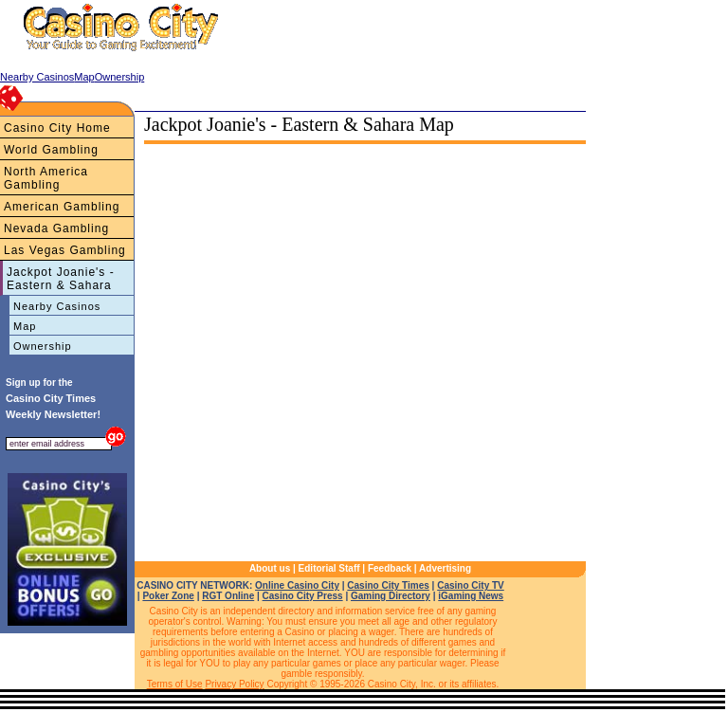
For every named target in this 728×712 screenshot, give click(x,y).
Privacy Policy (234, 684)
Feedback (390, 568)
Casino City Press (303, 596)
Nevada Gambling (56, 228)
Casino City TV (471, 585)
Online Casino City (297, 585)
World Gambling (51, 150)
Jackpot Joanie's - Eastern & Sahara (61, 279)
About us (270, 568)
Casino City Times (388, 585)
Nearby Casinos (57, 306)
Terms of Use (175, 684)
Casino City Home (57, 128)
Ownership (43, 346)
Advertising (445, 568)
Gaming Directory (391, 596)
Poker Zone (168, 596)
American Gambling (62, 207)
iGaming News (471, 596)
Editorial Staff (329, 568)
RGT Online (228, 596)
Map (25, 326)
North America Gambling (46, 178)
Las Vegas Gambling (65, 250)
